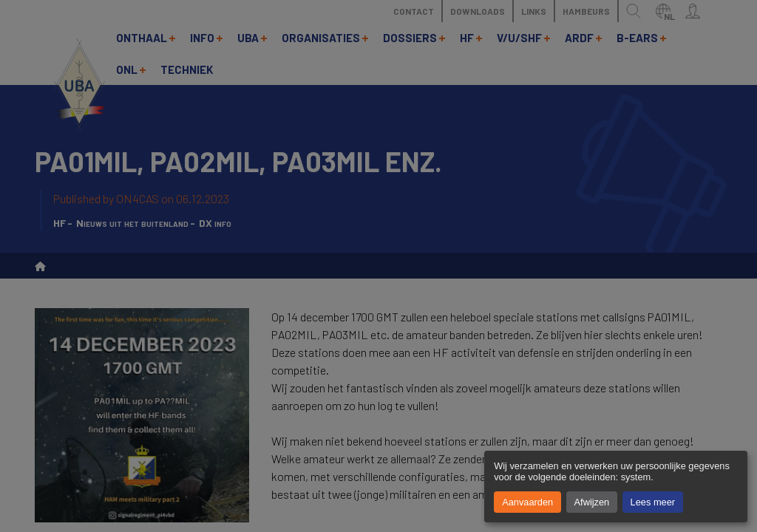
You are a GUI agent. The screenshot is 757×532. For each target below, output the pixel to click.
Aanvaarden (527, 502)
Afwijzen (592, 502)
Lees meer (653, 502)
